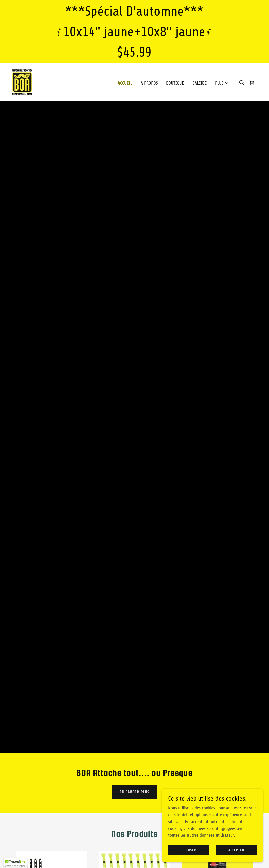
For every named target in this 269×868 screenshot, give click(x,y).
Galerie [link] (200, 83)
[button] (222, 83)
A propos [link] (149, 83)
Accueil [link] (125, 83)
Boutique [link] (175, 83)
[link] (22, 82)
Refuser (189, 850)
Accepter (236, 850)
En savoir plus (134, 792)
